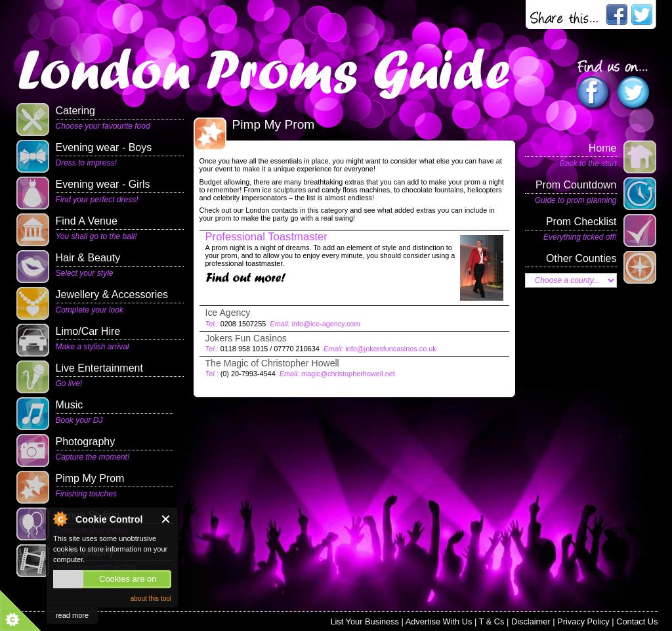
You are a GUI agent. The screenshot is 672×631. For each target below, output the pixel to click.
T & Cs (492, 621)
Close (166, 519)
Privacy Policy (583, 621)
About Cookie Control (60, 519)
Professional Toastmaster (266, 237)
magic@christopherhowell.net (348, 374)
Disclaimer (531, 621)
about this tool (151, 598)
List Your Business (365, 621)
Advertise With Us (439, 621)
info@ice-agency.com (326, 324)
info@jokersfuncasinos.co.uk (391, 349)
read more (72, 615)
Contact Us (637, 621)
